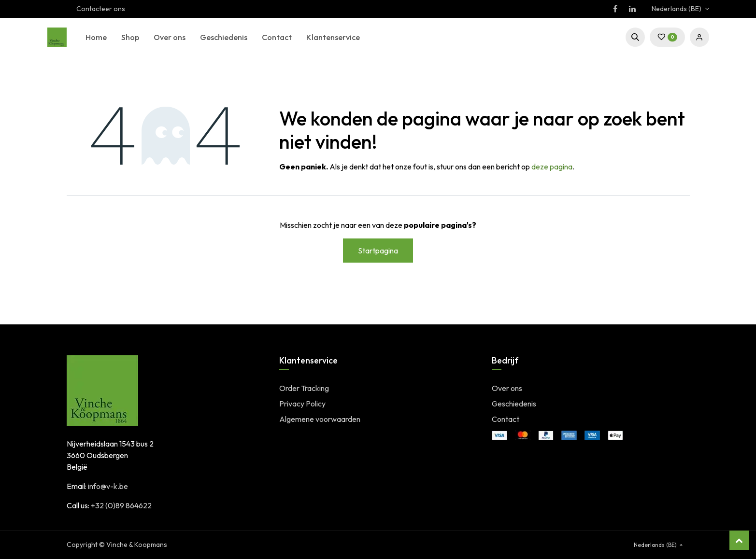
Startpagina (378, 251)
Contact (506, 419)
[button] (635, 37)
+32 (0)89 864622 (121, 505)
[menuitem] (96, 37)
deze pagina (552, 167)
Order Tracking (304, 388)
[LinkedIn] (632, 9)
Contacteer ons (101, 9)
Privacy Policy (302, 404)
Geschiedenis (514, 404)
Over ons (507, 388)
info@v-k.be (108, 486)
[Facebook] (615, 9)
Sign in (699, 37)
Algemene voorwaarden (320, 419)
